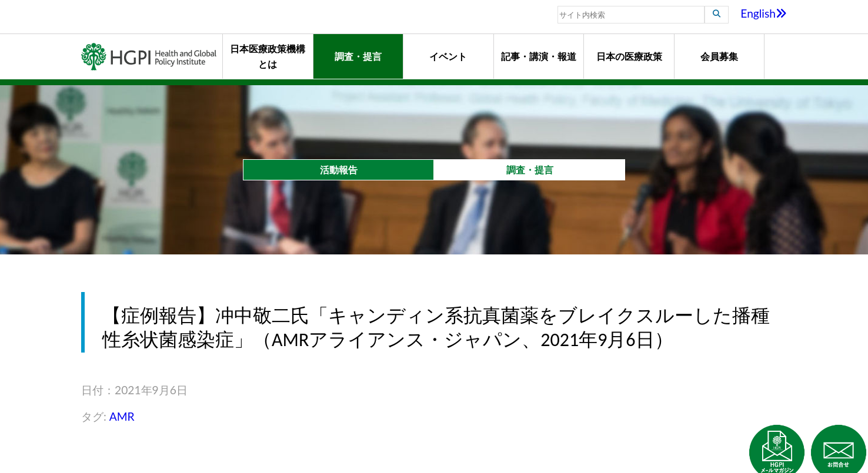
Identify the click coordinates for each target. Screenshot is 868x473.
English (764, 13)
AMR (122, 416)
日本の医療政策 (629, 56)
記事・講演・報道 (539, 56)
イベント (448, 56)
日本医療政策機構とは (268, 56)
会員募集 (719, 56)
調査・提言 (358, 56)
